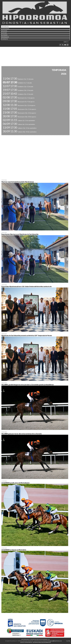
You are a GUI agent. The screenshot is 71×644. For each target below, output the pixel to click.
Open (35, 205)
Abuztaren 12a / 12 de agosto (19, 105)
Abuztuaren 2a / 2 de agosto (19, 98)
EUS (65, 42)
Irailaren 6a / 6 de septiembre (19, 124)
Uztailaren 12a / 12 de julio (18, 87)
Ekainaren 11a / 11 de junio (18, 79)
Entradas (5, 35)
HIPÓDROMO (5, 27)
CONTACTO (5, 39)
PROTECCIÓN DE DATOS (26, 642)
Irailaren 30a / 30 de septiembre (20, 132)
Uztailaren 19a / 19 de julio (18, 90)
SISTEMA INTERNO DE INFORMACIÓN (42, 642)
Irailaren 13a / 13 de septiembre (20, 128)
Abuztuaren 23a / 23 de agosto (19, 113)
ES (68, 42)
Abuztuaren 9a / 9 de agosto (19, 102)
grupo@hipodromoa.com (56, 641)
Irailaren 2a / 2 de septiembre (19, 120)
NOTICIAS (4, 33)
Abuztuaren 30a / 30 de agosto (19, 117)
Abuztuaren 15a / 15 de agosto (19, 109)
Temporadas (5, 29)
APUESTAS (4, 31)
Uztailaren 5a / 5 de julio (17, 83)
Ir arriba (68, 641)
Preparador (5, 37)
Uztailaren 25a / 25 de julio (18, 94)
